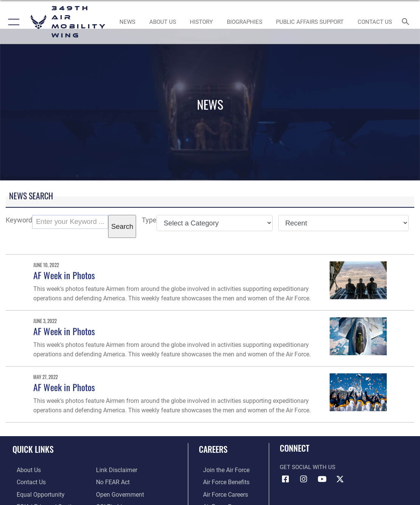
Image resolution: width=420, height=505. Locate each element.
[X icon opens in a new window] (340, 479)
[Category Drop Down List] (214, 223)
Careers (213, 449)
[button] (12, 22)
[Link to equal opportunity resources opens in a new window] (35, 493)
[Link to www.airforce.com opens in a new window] (221, 470)
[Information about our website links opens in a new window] (116, 470)
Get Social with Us (308, 467)
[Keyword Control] (70, 222)
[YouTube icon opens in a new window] (322, 479)
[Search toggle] (407, 22)
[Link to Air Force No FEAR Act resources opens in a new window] (112, 482)
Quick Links (33, 449)
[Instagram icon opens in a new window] (304, 479)
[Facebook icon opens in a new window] (285, 479)
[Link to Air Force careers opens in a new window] (221, 493)
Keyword (19, 220)
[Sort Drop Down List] (343, 223)
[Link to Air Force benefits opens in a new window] (221, 482)
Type (149, 220)
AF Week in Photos (64, 275)
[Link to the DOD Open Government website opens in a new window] (119, 493)
